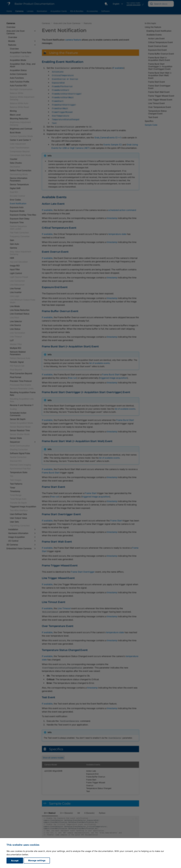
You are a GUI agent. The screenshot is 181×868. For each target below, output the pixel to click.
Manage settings (37, 861)
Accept (15, 861)
